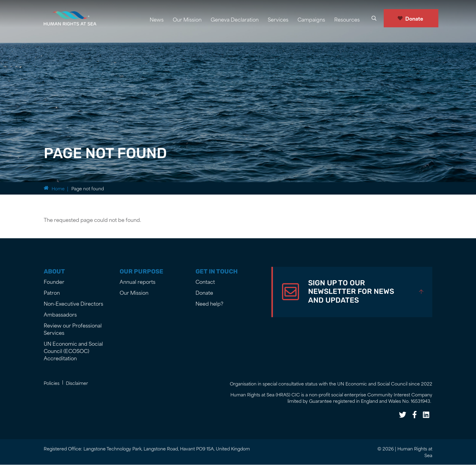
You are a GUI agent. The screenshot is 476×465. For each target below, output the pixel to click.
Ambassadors (60, 314)
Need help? (209, 303)
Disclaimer (77, 383)
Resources (347, 19)
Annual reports (138, 281)
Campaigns (311, 19)
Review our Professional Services (73, 329)
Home (58, 188)
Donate (414, 18)
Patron (52, 292)
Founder (54, 281)
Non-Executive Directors (73, 303)
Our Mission (187, 19)
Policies (52, 383)
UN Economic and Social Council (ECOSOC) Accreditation (73, 351)
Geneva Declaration (235, 19)
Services (278, 19)
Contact (205, 281)
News (157, 19)
